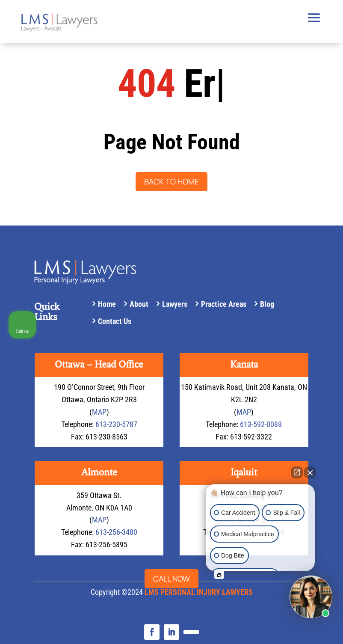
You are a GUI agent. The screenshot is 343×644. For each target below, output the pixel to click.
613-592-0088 (261, 424)
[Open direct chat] (297, 472)
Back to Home (171, 181)
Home (107, 304)
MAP (99, 412)
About (139, 304)
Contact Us (115, 321)
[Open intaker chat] (219, 575)
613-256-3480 (116, 532)
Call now (171, 579)
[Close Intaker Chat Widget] (310, 472)
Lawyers (175, 304)
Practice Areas (224, 304)
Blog (267, 304)
